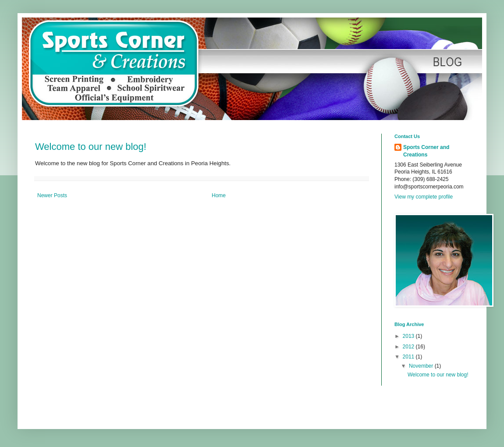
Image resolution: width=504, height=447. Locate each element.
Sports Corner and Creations (426, 151)
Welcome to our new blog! (91, 147)
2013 (409, 336)
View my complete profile (424, 197)
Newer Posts (52, 195)
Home (219, 195)
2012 (409, 347)
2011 (409, 357)
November (422, 366)
